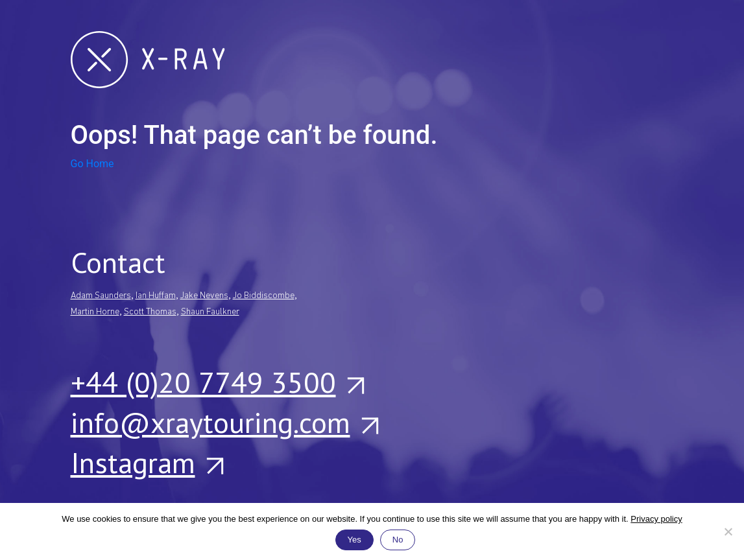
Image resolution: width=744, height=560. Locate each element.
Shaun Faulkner (210, 312)
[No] (728, 531)
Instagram (147, 462)
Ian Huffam (156, 296)
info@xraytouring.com (224, 422)
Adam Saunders (101, 296)
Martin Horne (95, 312)
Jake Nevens (204, 296)
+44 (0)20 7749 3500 (217, 382)
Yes (354, 540)
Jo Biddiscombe (264, 296)
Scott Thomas (150, 312)
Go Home (92, 164)
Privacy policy (656, 519)
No (398, 540)
